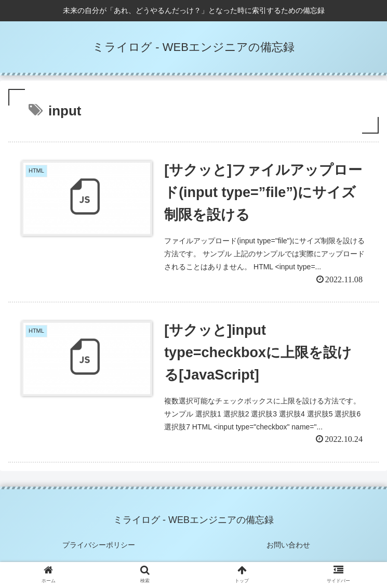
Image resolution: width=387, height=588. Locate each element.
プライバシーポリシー (99, 545)
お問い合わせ (288, 545)
